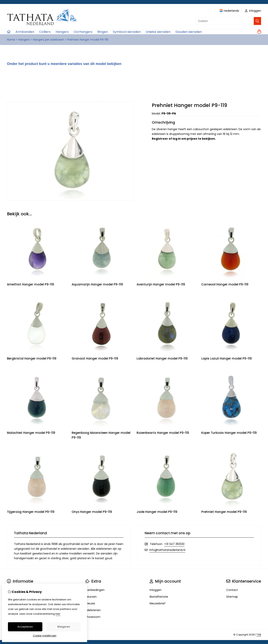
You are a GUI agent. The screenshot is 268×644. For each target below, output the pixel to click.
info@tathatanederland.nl (167, 550)
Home (11, 40)
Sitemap (232, 597)
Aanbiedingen (95, 590)
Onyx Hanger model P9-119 (92, 512)
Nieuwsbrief (158, 603)
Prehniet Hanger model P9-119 (88, 40)
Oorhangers (83, 32)
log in (177, 139)
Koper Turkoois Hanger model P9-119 (229, 433)
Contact (232, 590)
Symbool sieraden (127, 32)
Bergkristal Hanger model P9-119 (32, 358)
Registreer (160, 139)
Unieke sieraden (158, 32)
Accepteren (25, 627)
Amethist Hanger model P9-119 (30, 284)
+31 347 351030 (174, 544)
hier (58, 614)
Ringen (103, 32)
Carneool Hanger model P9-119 (225, 284)
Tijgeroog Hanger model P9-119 (31, 512)
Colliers (45, 32)
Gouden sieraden (189, 32)
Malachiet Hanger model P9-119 (31, 433)
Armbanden (25, 32)
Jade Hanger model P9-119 (157, 512)
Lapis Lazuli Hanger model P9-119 (227, 358)
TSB (259, 635)
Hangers (62, 32)
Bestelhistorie (159, 597)
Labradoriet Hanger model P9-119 (162, 358)
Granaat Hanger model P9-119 (95, 358)
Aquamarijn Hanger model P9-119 (97, 284)
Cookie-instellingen (45, 636)
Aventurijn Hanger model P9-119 (161, 284)
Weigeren (64, 627)
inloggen (253, 11)
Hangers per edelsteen (48, 40)
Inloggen (156, 590)
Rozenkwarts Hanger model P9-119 (163, 433)
